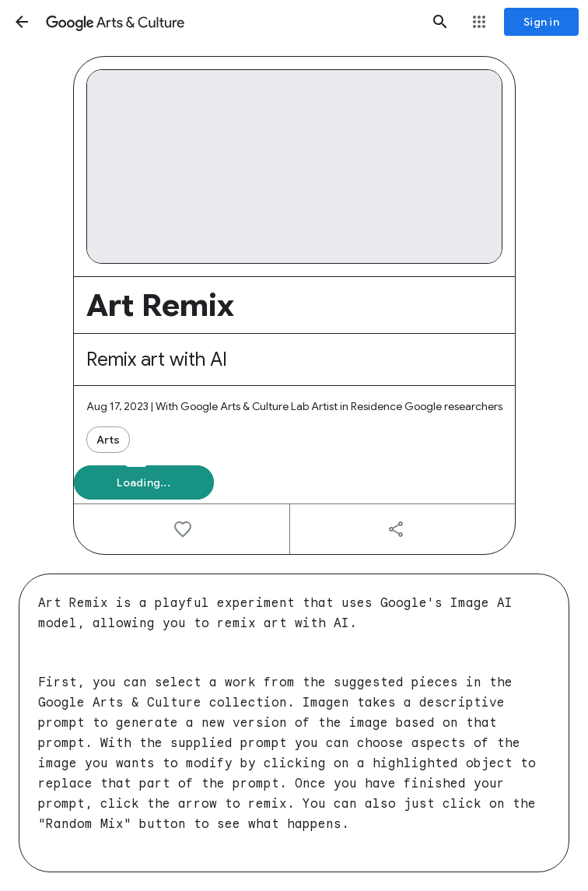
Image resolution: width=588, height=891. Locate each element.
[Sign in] (541, 22)
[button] (22, 22)
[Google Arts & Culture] (231, 22)
